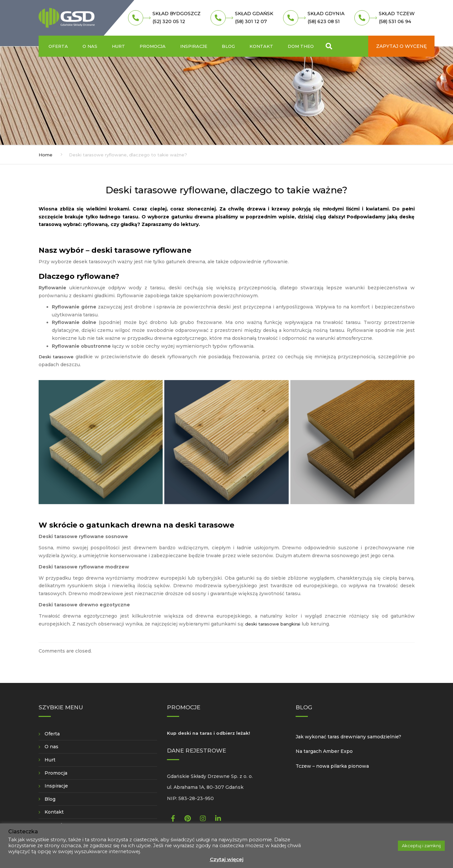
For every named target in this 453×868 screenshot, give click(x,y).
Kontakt (261, 46)
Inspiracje (194, 46)
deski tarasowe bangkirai (273, 624)
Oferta (58, 46)
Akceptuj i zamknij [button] (421, 846)
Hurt (118, 46)
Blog (228, 46)
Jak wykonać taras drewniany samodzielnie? (348, 737)
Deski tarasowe (56, 357)
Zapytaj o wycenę (401, 46)
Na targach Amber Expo (324, 751)
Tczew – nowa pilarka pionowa (332, 766)
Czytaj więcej (227, 859)
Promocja (153, 46)
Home (46, 155)
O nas (90, 46)
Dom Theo (301, 46)
